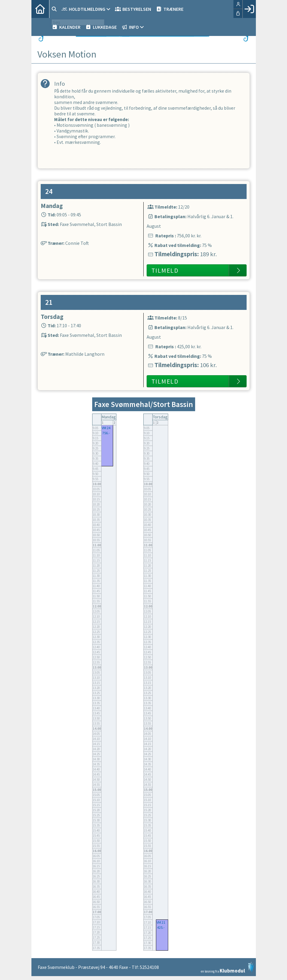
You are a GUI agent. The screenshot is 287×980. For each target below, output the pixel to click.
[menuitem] (40, 9)
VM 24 (106, 432)
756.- (106, 437)
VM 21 (161, 926)
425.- (161, 931)
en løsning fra (228, 971)
